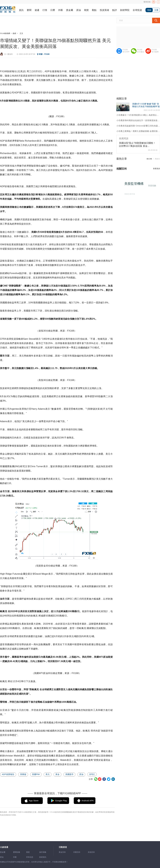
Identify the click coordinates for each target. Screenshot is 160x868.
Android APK (88, 801)
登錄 (149, 10)
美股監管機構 (135, 185)
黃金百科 (62, 852)
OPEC (92, 774)
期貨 (86, 10)
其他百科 (91, 852)
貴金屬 (70, 10)
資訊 (21, 10)
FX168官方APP (126, 51)
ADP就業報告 (8, 774)
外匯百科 (77, 852)
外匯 (61, 10)
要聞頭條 (17, 852)
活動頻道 (63, 847)
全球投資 (137, 10)
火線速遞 (4, 847)
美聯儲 (23, 774)
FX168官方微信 (141, 51)
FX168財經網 (5, 33)
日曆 (53, 10)
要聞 (29, 10)
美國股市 (69, 774)
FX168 (47, 54)
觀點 (94, 10)
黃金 (57, 774)
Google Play (61, 801)
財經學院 (125, 10)
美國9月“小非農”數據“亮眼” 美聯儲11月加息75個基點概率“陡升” (146, 106)
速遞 (37, 10)
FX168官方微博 (155, 51)
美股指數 (152, 185)
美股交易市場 (129, 193)
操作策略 (43, 852)
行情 (45, 10)
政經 (14, 33)
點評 (115, 10)
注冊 (156, 10)
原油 (79, 10)
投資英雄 (104, 10)
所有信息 (30, 857)
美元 (48, 774)
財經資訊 (43, 857)
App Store (34, 801)
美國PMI (36, 774)
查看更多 (157, 169)
